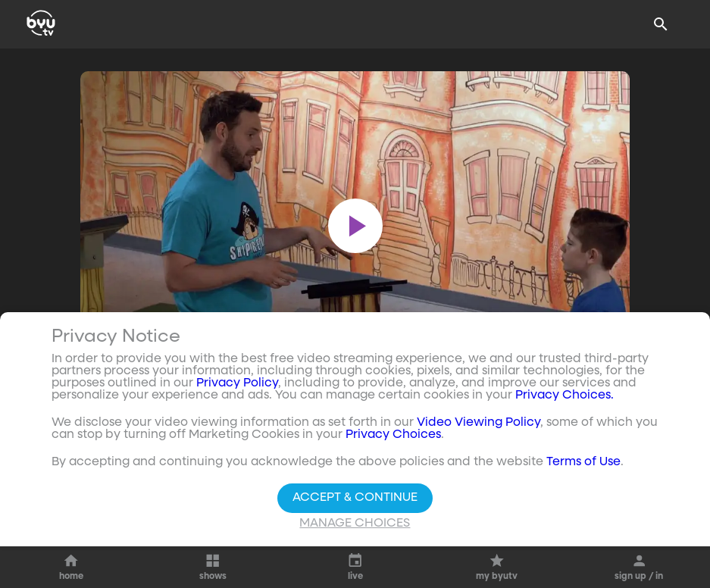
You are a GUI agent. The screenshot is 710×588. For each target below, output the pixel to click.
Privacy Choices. (565, 396)
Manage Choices (355, 524)
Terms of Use (583, 462)
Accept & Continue (355, 498)
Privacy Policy (237, 383)
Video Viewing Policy (479, 423)
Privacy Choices (393, 435)
